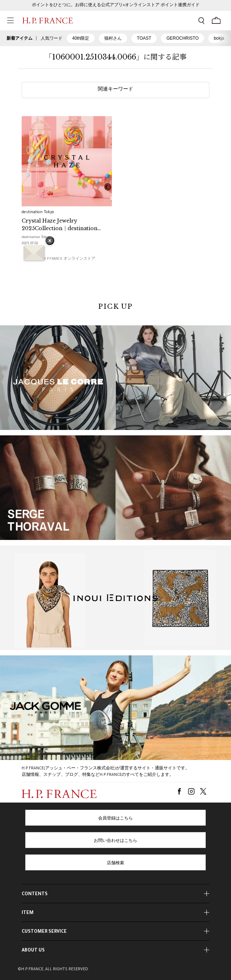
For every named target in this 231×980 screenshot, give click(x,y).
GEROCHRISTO (182, 38)
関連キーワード (115, 90)
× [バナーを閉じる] (50, 241)
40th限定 (81, 38)
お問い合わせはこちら (115, 841)
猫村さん (113, 38)
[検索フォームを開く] (201, 21)
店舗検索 (115, 863)
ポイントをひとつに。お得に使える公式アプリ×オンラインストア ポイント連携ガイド (116, 5)
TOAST (144, 38)
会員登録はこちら (115, 819)
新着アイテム (19, 38)
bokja (219, 38)
